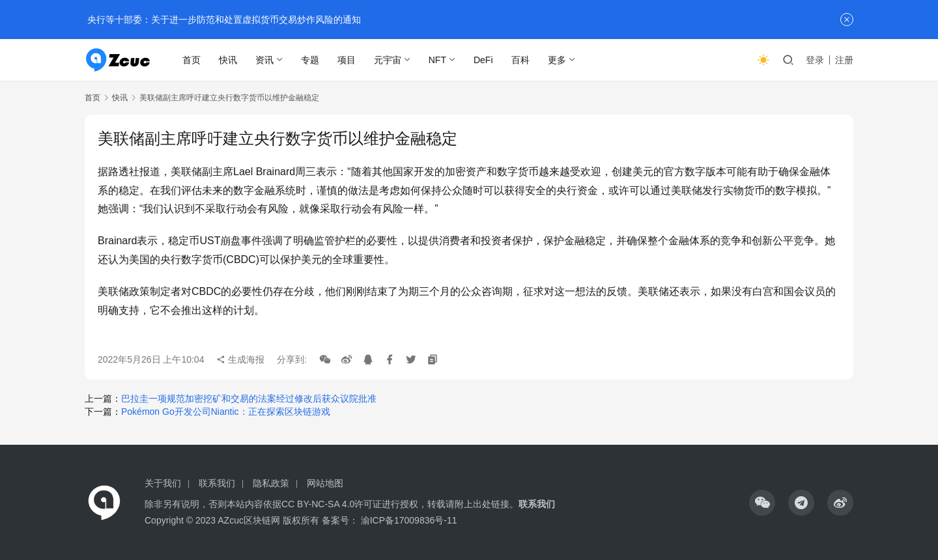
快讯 (228, 60)
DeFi (483, 60)
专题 (310, 60)
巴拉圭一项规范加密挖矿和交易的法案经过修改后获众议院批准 (249, 399)
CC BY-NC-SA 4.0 (318, 504)
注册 (844, 60)
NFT (437, 60)
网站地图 (325, 483)
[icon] (762, 503)
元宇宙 (388, 60)
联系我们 (217, 483)
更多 (557, 60)
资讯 (264, 60)
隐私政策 (271, 483)
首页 (192, 60)
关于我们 (163, 483)
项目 (347, 60)
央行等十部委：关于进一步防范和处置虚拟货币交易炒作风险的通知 (223, 20)
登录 (815, 60)
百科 (520, 60)
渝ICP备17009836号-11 (409, 520)
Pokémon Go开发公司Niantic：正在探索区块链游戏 (226, 412)
